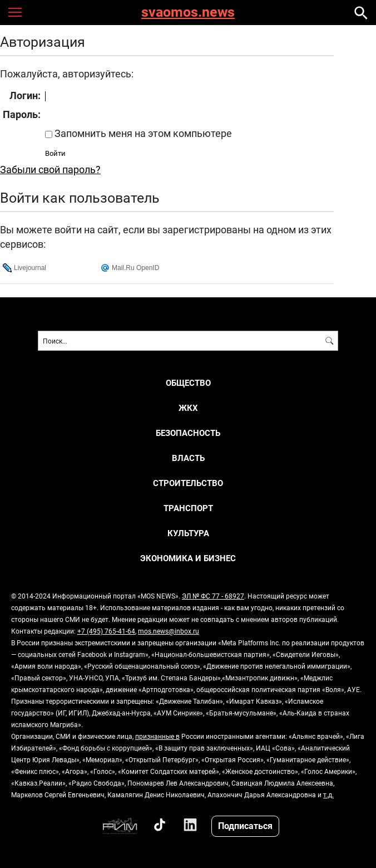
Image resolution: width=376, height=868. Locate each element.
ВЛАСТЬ (188, 458)
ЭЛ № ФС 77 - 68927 (213, 596)
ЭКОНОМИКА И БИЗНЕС (188, 558)
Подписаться (245, 825)
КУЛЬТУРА (188, 533)
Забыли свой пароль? (50, 169)
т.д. (328, 795)
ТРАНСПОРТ (188, 508)
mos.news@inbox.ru (169, 631)
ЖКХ (188, 408)
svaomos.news (188, 13)
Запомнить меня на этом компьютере (142, 133)
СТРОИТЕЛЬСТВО (188, 483)
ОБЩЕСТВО (188, 383)
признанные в (157, 736)
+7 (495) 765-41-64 (106, 631)
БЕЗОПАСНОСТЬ (188, 433)
